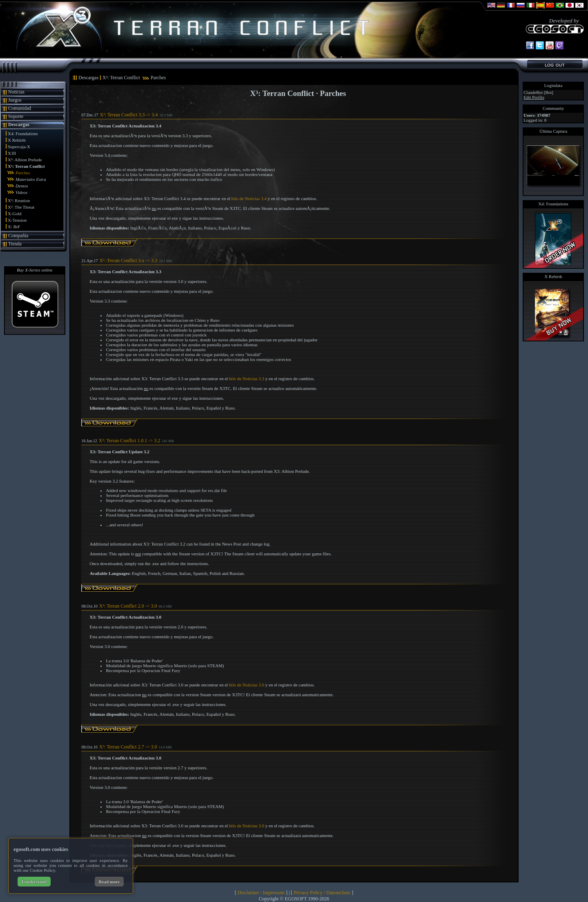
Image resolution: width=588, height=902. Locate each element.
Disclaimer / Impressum (261, 893)
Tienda (15, 244)
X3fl (12, 153)
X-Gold (15, 214)
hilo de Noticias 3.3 (247, 379)
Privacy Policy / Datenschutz (322, 893)
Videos (21, 192)
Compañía (18, 236)
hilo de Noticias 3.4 (249, 198)
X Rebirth (17, 140)
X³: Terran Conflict (26, 166)
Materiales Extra (31, 179)
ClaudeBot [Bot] (538, 92)
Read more (109, 882)
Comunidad (20, 108)
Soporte (16, 116)
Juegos (15, 100)
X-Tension (17, 220)
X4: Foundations (23, 134)
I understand (34, 882)
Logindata (553, 85)
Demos (22, 186)
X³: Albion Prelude (25, 160)
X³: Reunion (19, 200)
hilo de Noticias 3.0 (247, 685)
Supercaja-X (19, 147)
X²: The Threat (21, 207)
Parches (23, 173)
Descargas (19, 125)
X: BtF (14, 227)
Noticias (16, 92)
